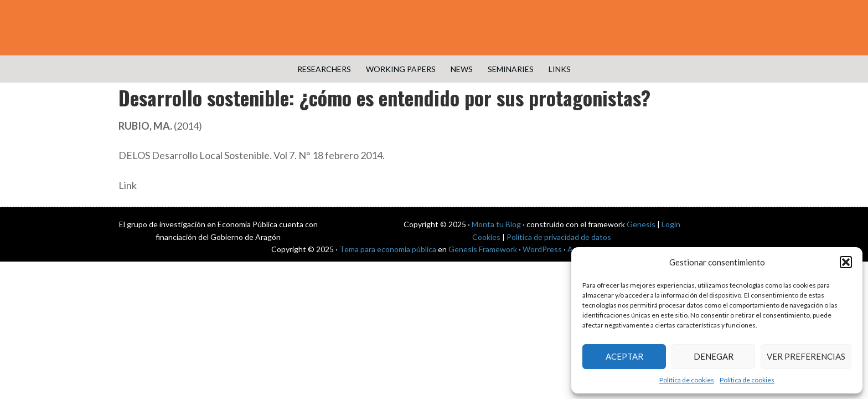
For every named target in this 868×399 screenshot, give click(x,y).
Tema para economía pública (388, 249)
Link (128, 185)
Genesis (641, 224)
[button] (846, 262)
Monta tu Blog (496, 224)
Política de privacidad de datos (559, 237)
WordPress (542, 249)
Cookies (486, 237)
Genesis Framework (483, 249)
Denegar (714, 356)
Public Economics (434, 28)
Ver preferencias (806, 356)
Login (671, 224)
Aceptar (624, 356)
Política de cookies (687, 380)
